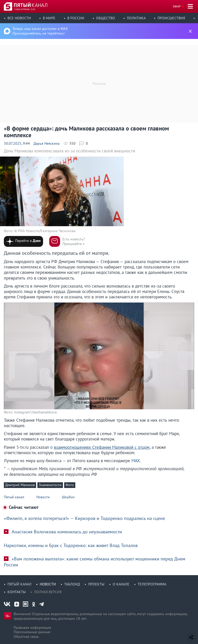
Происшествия (171, 18)
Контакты (17, 592)
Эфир (177, 6)
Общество (106, 18)
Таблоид (72, 584)
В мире (49, 18)
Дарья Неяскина (47, 143)
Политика (136, 18)
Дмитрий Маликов (20, 485)
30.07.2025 (13, 143)
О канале (121, 584)
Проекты (96, 584)
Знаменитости (50, 485)
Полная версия (48, 592)
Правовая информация (32, 627)
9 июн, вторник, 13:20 (25, 9)
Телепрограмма (152, 584)
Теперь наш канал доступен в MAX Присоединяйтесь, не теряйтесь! (40, 31)
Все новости (19, 18)
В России (76, 18)
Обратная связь (26, 637)
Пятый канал (19, 584)
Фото (70, 485)
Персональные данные (32, 632)
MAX (136, 461)
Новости (48, 584)
